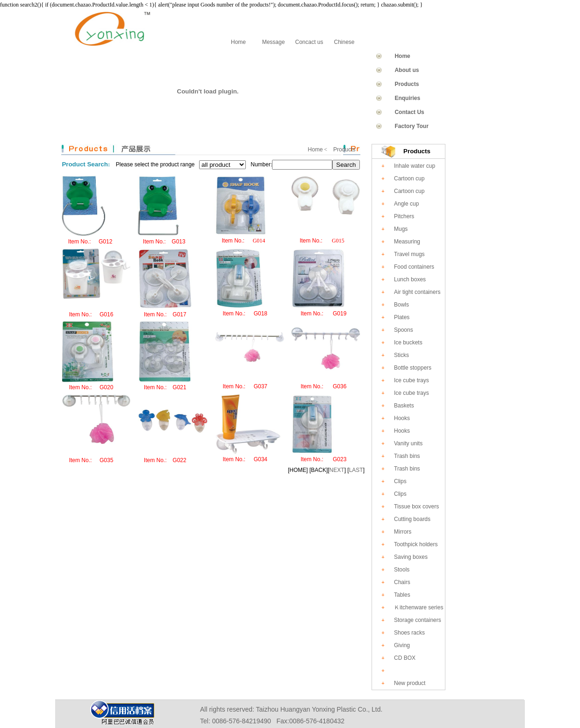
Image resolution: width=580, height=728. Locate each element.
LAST (356, 470)
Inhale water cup (415, 166)
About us (407, 70)
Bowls (401, 305)
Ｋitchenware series (419, 607)
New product (410, 683)
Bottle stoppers (413, 368)
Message (274, 42)
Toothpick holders (416, 544)
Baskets (404, 406)
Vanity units (408, 443)
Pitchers (404, 216)
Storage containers (418, 620)
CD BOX (405, 658)
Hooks (402, 418)
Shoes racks (409, 633)
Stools (402, 570)
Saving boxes (411, 557)
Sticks (401, 355)
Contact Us (409, 112)
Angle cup (406, 204)
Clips (400, 481)
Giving (402, 645)
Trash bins (407, 456)
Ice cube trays (412, 380)
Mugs (401, 229)
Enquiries (407, 98)
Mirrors (403, 532)
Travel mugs (409, 254)
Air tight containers (417, 292)
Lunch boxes (410, 279)
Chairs (402, 582)
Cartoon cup (409, 178)
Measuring (407, 242)
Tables (402, 595)
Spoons (404, 330)
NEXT (337, 470)
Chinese (344, 42)
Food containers (414, 267)
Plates (402, 317)
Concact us (309, 42)
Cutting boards (412, 519)
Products (407, 84)
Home (238, 42)
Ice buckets (408, 343)
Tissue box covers (416, 507)
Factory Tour (411, 126)
